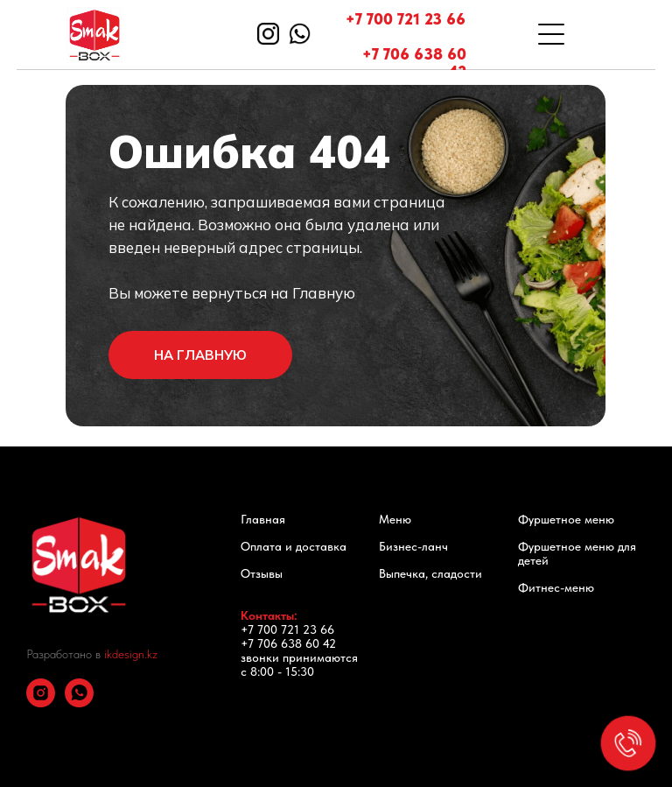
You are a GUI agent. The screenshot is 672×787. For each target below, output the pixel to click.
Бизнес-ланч (413, 546)
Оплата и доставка (294, 546)
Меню (395, 519)
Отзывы (262, 573)
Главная (263, 519)
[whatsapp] (79, 703)
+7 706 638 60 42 (414, 63)
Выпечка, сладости (430, 573)
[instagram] (41, 703)
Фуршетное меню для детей (577, 553)
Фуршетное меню (566, 519)
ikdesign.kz (131, 654)
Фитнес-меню (556, 587)
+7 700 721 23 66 (406, 19)
